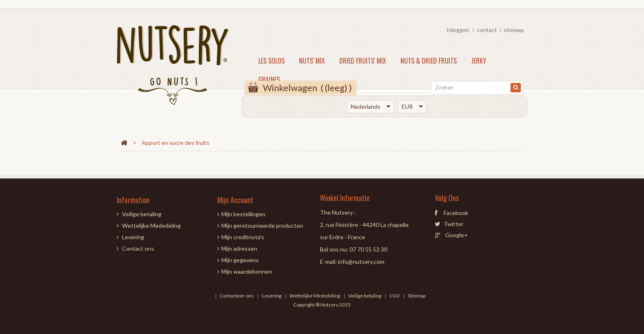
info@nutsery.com (361, 262)
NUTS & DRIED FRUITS (429, 61)
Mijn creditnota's (243, 237)
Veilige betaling (142, 214)
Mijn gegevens (240, 260)
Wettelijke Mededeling (151, 225)
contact (487, 30)
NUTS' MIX (312, 61)
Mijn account (235, 200)
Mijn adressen (239, 248)
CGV (395, 296)
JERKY (479, 61)
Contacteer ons (237, 296)
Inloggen (458, 30)
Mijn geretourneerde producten (262, 225)
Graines (269, 80)
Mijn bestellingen (243, 214)
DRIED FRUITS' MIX (363, 61)
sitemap (514, 30)
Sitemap (417, 296)
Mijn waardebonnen (247, 271)
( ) (307, 88)
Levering (133, 237)
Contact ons (138, 248)
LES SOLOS (271, 61)
